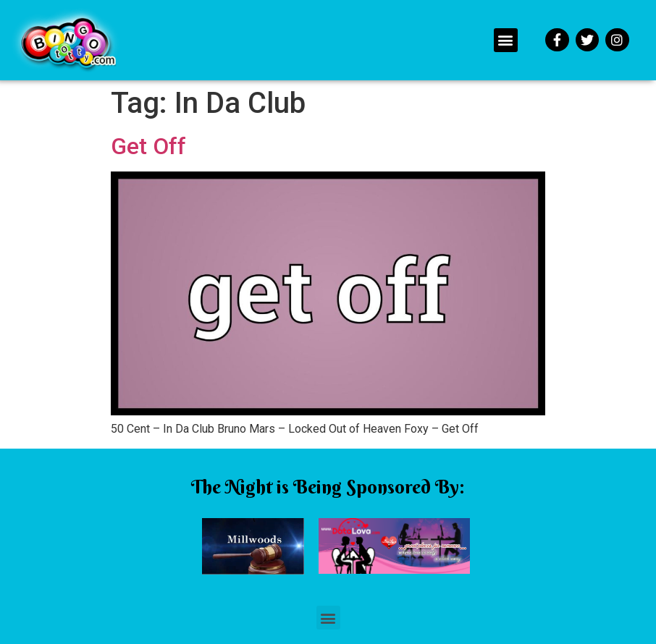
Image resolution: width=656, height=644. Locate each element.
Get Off (148, 146)
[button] (506, 40)
